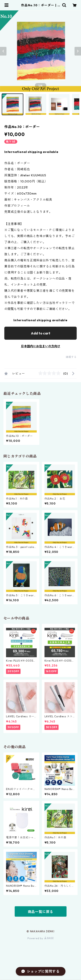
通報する (71, 357)
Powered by (40, 938)
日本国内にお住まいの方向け (41, 346)
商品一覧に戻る (41, 912)
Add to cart (41, 333)
